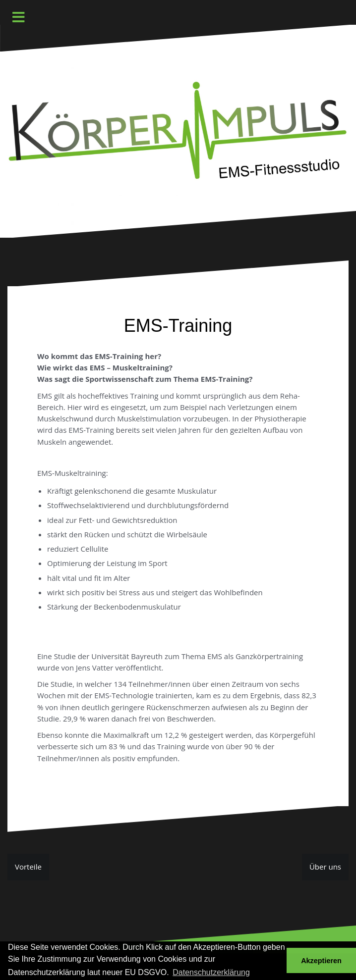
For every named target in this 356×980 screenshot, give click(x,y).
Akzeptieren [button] (321, 961)
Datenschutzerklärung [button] (211, 972)
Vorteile (28, 867)
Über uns (325, 867)
